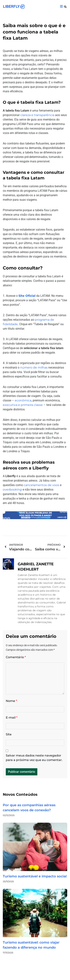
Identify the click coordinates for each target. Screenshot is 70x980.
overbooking (12, 490)
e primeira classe (30, 405)
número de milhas (34, 367)
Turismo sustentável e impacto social (35, 876)
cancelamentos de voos (41, 485)
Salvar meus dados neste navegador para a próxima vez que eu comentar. (34, 758)
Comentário (16, 657)
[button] (65, 7)
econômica (23, 400)
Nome (11, 701)
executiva (10, 405)
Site (9, 734)
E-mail (12, 718)
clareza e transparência (37, 115)
